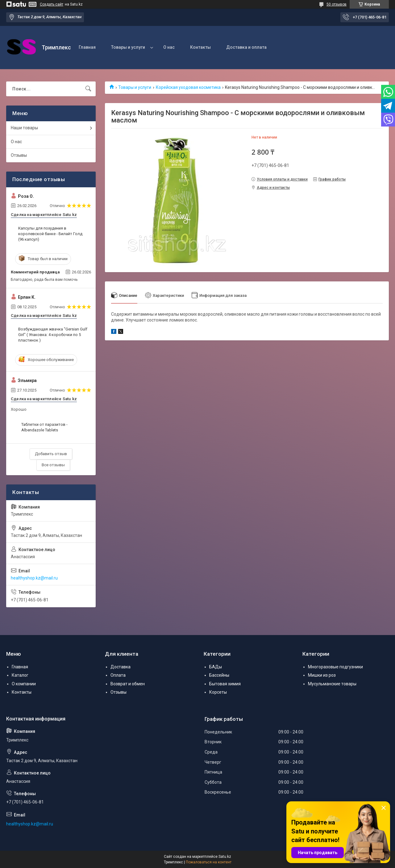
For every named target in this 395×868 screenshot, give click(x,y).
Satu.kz (225, 857)
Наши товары (24, 128)
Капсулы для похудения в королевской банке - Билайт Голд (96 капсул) (50, 234)
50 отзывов (337, 4)
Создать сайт (52, 4)
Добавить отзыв (51, 454)
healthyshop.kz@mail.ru (34, 578)
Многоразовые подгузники (335, 667)
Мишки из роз (322, 675)
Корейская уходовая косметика (188, 87)
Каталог (20, 675)
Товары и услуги (128, 47)
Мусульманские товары (332, 684)
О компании (24, 684)
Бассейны (219, 675)
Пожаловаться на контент (209, 862)
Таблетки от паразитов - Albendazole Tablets (44, 427)
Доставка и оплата (246, 47)
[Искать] (88, 89)
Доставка (121, 667)
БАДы (216, 667)
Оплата (118, 675)
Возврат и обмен (128, 684)
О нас (169, 47)
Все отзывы (53, 465)
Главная (87, 47)
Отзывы (19, 155)
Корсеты (218, 692)
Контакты (200, 47)
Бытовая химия (225, 684)
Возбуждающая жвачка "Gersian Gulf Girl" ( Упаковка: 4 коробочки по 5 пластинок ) (53, 335)
